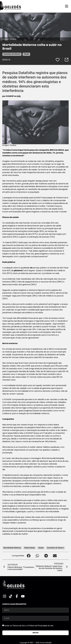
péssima (18, 271)
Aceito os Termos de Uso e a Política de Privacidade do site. (29, 625)
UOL (19, 96)
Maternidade (30, 548)
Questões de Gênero (12, 54)
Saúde (26, 54)
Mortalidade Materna (12, 548)
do (32, 268)
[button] (29, 556)
